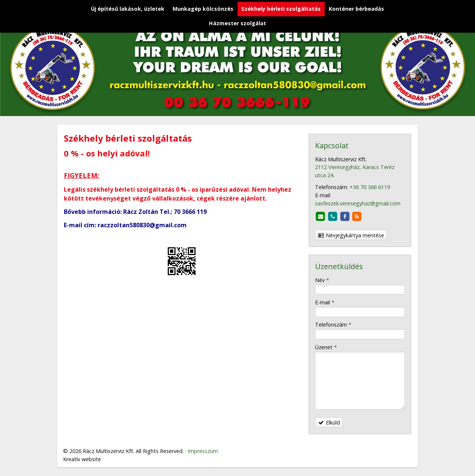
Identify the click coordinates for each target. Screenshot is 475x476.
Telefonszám (333, 325)
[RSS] (357, 217)
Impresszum (203, 451)
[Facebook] (345, 217)
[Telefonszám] (333, 217)
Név (322, 280)
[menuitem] (128, 9)
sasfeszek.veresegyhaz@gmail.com (358, 203)
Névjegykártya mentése (351, 235)
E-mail (325, 302)
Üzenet (326, 347)
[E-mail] (320, 217)
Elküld (329, 422)
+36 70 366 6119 (370, 187)
